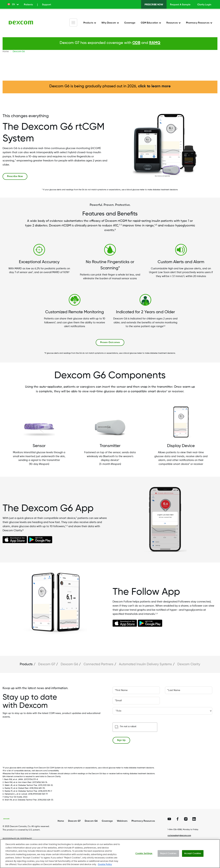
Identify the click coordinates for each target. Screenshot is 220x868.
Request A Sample (180, 5)
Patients (28, 5)
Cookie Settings (144, 856)
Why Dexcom (109, 23)
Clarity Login (204, 5)
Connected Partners (98, 664)
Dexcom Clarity (189, 664)
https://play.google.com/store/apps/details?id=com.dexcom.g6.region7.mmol (40, 540)
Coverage (130, 23)
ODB (136, 43)
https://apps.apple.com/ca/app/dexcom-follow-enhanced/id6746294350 (125, 623)
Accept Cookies (193, 856)
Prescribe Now (154, 5)
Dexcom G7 (47, 664)
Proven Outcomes (110, 342)
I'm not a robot (128, 726)
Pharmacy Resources (198, 23)
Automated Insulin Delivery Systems (145, 664)
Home (6, 52)
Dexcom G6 (69, 664)
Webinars (122, 821)
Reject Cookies (168, 856)
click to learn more (154, 86)
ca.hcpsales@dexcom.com (179, 835)
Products (88, 23)
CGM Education (149, 23)
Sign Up (121, 740)
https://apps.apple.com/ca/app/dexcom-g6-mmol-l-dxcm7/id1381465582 (15, 540)
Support (47, 5)
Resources (172, 23)
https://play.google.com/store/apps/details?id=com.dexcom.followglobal (150, 623)
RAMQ (155, 43)
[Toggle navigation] (73, 22)
